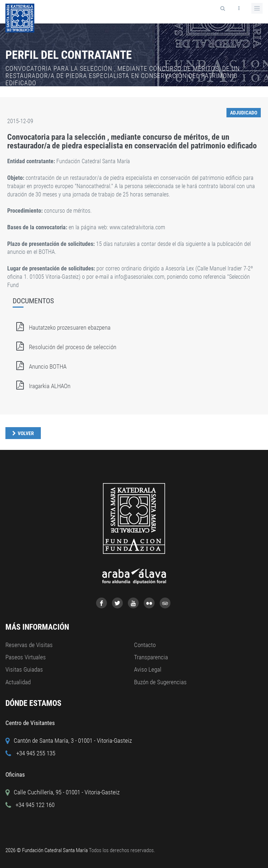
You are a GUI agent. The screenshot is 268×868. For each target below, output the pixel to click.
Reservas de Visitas (29, 645)
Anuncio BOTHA (40, 366)
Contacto (145, 645)
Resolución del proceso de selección (64, 347)
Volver (26, 433)
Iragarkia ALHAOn (42, 386)
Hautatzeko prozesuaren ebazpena (62, 327)
